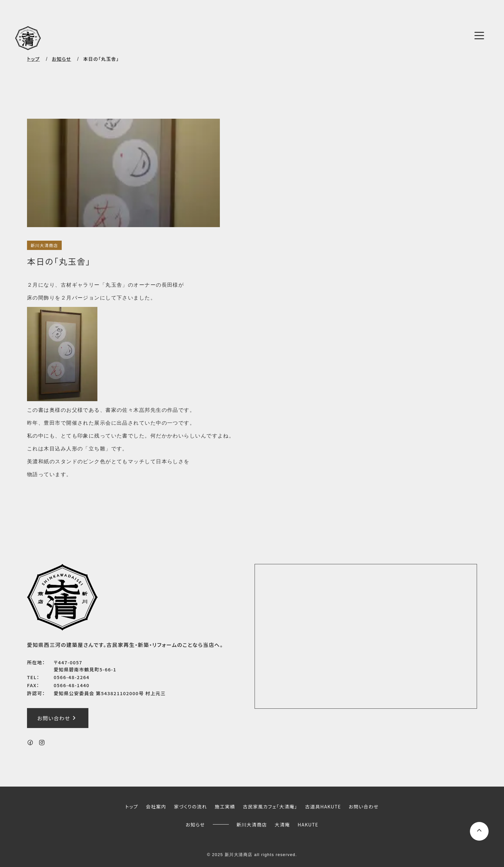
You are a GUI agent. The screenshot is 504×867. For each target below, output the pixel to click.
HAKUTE (308, 824)
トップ (33, 59)
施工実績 (225, 806)
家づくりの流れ (190, 806)
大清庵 (283, 824)
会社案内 (156, 806)
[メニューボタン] (479, 36)
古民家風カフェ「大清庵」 (270, 806)
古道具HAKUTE (323, 806)
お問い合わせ (58, 718)
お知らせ (195, 824)
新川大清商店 (44, 245)
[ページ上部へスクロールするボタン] (479, 831)
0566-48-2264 (72, 677)
